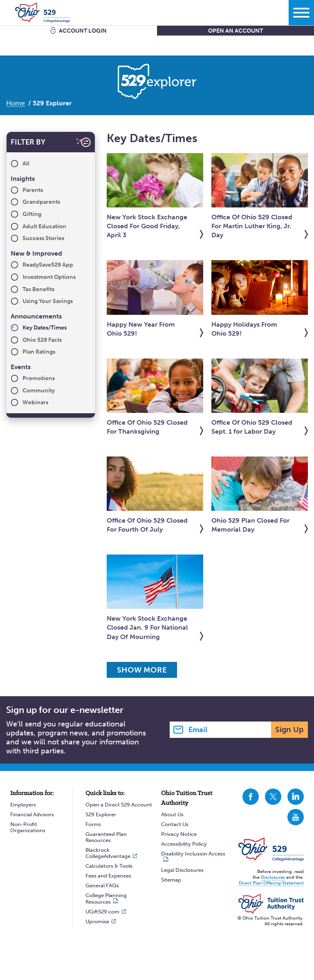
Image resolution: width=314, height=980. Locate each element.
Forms (93, 824)
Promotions (39, 378)
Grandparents (41, 202)
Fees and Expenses (108, 876)
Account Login (83, 31)
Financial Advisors (32, 814)
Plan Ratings (39, 352)
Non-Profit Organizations (28, 827)
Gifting (32, 214)
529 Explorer (101, 814)
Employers (23, 805)
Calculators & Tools (109, 866)
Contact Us (175, 824)
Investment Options (49, 277)
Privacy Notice (179, 834)
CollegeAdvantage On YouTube (296, 817)
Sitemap (171, 880)
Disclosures (273, 877)
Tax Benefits (38, 289)
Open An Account (235, 31)
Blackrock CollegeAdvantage (108, 853)
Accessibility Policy (184, 844)
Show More (145, 670)
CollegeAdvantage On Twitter (273, 797)
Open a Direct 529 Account (119, 805)
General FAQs (102, 885)
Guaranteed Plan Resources (106, 837)
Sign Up (289, 729)
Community (39, 391)
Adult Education (44, 226)
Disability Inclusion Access (193, 854)
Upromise (97, 921)
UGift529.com (102, 912)
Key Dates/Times (45, 328)
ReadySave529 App (48, 265)
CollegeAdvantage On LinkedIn (296, 797)
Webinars (35, 402)
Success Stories (43, 238)
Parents (33, 190)
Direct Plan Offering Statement (271, 883)
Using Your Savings (48, 301)
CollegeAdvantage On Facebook (251, 797)
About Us (172, 814)
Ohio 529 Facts (42, 340)
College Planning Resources (106, 899)
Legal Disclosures (182, 870)
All (26, 164)
